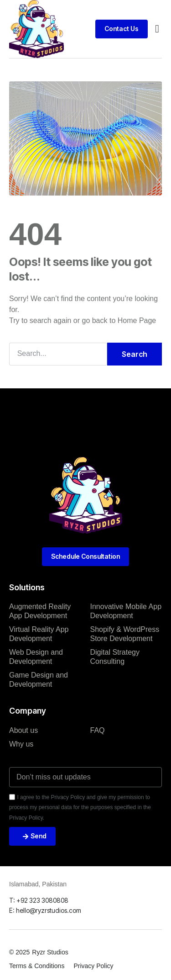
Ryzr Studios (50, 952)
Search (135, 354)
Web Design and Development (36, 657)
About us (23, 730)
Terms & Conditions (37, 966)
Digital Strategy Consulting (115, 657)
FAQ (98, 730)
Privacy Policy (93, 966)
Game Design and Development (39, 680)
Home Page (137, 320)
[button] (157, 29)
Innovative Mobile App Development (126, 611)
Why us (21, 744)
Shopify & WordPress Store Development (125, 634)
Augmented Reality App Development (40, 611)
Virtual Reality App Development (39, 634)
